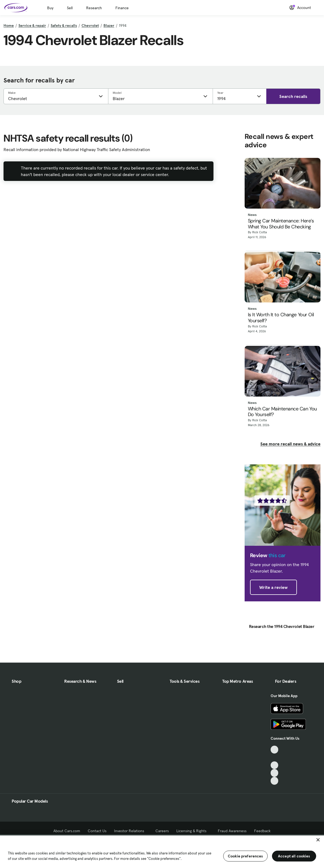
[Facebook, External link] (275, 757)
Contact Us (97, 831)
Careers (162, 831)
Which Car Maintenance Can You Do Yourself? (282, 412)
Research (94, 8)
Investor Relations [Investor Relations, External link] (131, 831)
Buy (50, 8)
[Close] (318, 840)
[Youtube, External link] (275, 765)
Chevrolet (90, 25)
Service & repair (32, 25)
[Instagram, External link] (275, 773)
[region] (162, 851)
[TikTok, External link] (275, 750)
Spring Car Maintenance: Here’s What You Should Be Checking (281, 224)
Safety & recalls (64, 25)
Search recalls (293, 96)
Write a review (273, 587)
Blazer (109, 25)
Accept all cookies (294, 856)
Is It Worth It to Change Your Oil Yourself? (281, 318)
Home (9, 25)
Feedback (262, 831)
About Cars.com (67, 831)
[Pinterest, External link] (275, 781)
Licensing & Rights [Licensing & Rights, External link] (193, 831)
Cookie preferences (245, 856)
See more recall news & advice (290, 444)
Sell (70, 8)
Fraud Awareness (232, 831)
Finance (122, 8)
